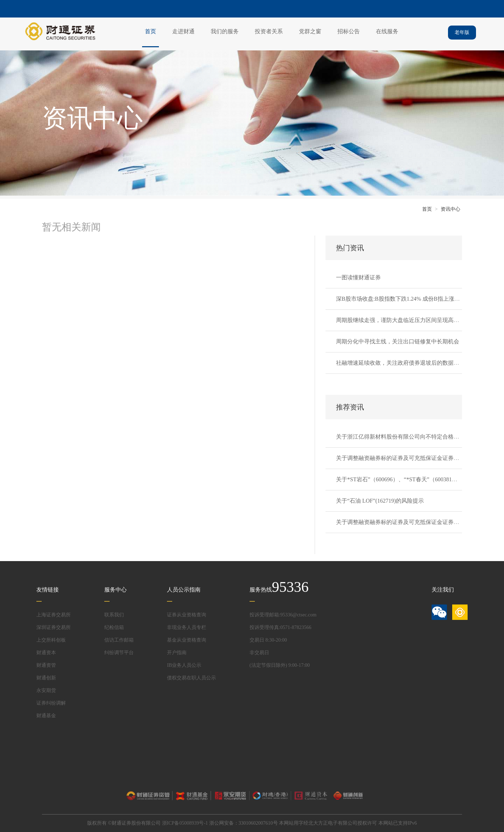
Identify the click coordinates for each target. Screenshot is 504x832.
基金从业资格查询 (187, 640)
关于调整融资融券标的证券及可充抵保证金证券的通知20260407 (414, 458)
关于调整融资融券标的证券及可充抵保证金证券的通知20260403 (414, 522)
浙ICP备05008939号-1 (185, 823)
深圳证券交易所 (54, 627)
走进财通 (183, 31)
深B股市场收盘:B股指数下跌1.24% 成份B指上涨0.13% (402, 299)
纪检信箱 (114, 627)
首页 (150, 31)
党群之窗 (310, 31)
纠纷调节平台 (119, 653)
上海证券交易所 (54, 615)
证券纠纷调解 (51, 703)
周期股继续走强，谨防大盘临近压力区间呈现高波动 (400, 320)
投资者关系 (269, 31)
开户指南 (177, 653)
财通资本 (46, 653)
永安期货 (46, 690)
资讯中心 (450, 209)
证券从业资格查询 (187, 615)
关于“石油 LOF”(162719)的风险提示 (380, 501)
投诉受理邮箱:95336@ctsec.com (283, 615)
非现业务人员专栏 (187, 627)
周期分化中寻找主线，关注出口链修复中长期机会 (398, 341)
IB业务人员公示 (184, 665)
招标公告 (349, 31)
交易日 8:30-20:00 (268, 640)
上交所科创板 (51, 640)
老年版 (462, 32)
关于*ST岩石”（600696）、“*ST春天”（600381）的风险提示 (411, 479)
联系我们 (114, 615)
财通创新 (46, 678)
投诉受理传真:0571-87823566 (281, 627)
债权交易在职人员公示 (191, 678)
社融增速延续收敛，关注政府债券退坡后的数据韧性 (400, 363)
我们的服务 (225, 31)
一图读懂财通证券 (358, 277)
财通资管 (46, 665)
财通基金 (46, 716)
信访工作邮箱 (119, 640)
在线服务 (387, 31)
